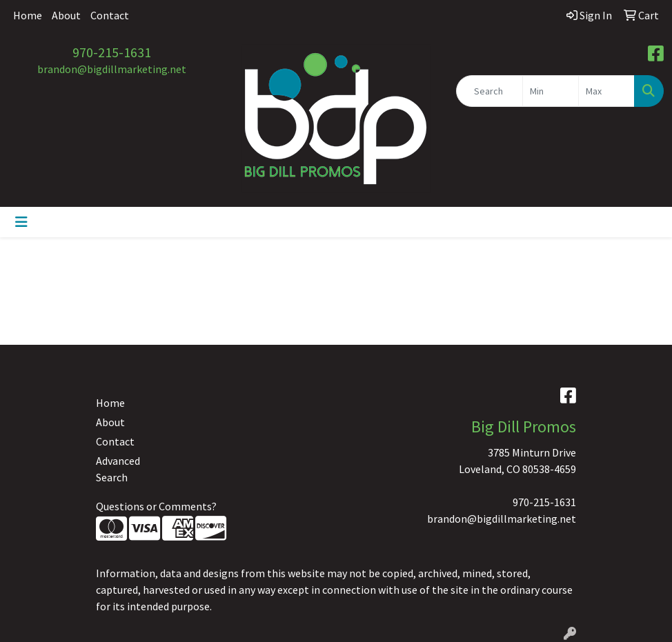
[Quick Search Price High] (606, 91)
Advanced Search (118, 469)
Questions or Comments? (156, 506)
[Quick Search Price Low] (551, 91)
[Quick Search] (490, 91)
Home (28, 15)
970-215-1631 (112, 52)
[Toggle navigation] (21, 222)
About (66, 15)
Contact (110, 15)
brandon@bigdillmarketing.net (112, 69)
